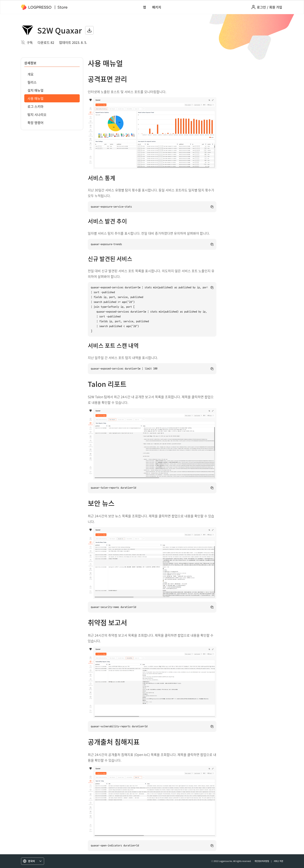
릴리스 (32, 82)
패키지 (157, 7)
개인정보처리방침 (262, 861)
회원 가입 (276, 7)
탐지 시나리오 (37, 114)
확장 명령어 (35, 123)
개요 (31, 74)
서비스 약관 (278, 861)
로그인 (261, 7)
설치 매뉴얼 (35, 90)
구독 (30, 42)
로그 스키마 (35, 106)
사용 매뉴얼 (35, 98)
